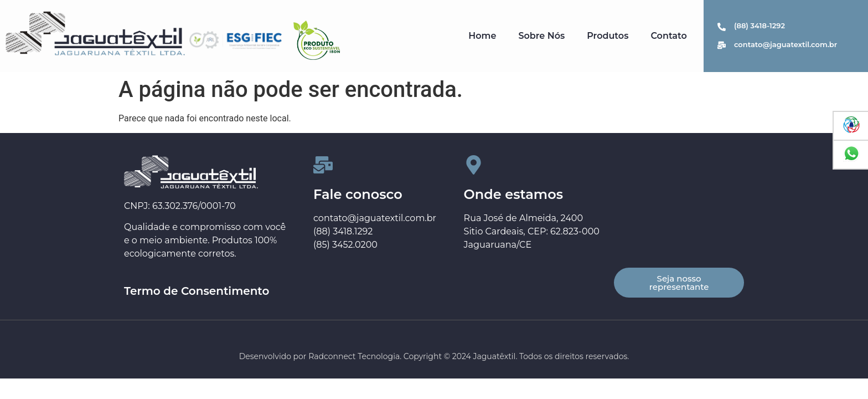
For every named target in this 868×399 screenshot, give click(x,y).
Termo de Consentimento (197, 291)
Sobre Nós (541, 36)
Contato (668, 36)
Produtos (608, 36)
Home (482, 36)
